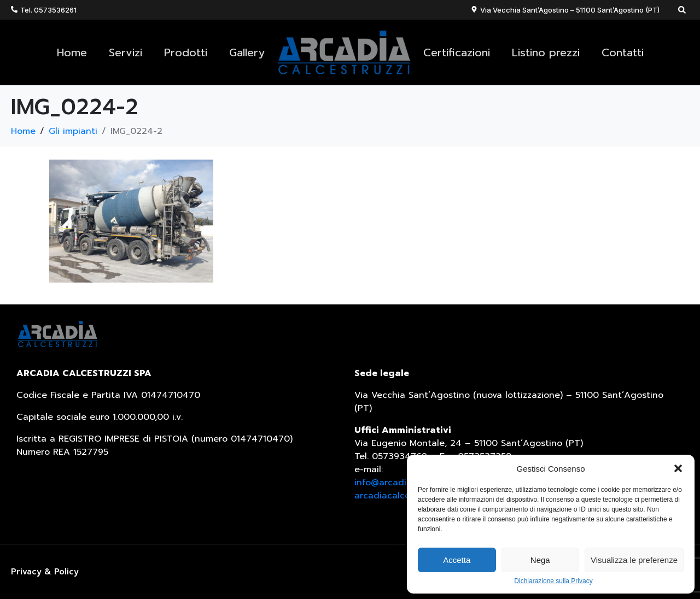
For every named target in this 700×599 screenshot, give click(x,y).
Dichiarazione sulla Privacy (553, 581)
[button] (678, 468)
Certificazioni (457, 52)
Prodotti (186, 52)
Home (72, 52)
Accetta (457, 560)
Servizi (126, 52)
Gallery (247, 52)
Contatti (623, 52)
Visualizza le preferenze (634, 560)
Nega (540, 560)
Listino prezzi (546, 52)
